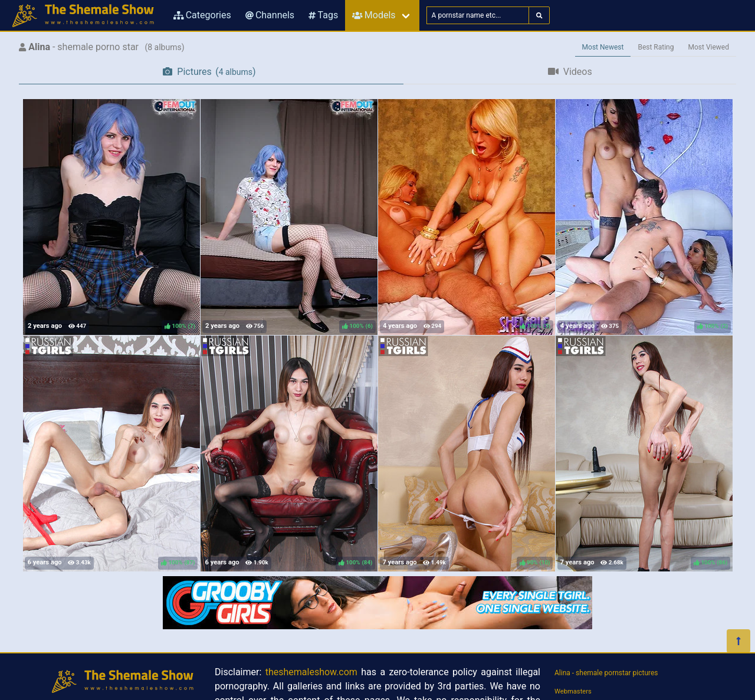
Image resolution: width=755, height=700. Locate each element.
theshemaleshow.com (311, 672)
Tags (323, 15)
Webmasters (573, 691)
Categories (202, 15)
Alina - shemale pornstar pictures (606, 673)
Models (374, 15)
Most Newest (603, 47)
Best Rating (656, 47)
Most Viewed (709, 47)
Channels (270, 15)
